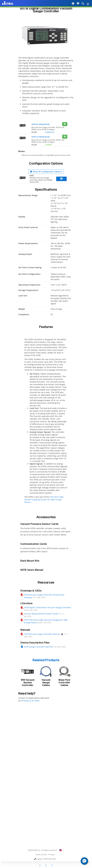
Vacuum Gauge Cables (46, 809)
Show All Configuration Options (46, 172)
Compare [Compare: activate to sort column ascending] (24, 541)
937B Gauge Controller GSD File (38, 773)
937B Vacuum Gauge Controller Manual (42, 760)
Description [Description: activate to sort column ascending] (36, 541)
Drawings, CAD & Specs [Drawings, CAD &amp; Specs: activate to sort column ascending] (63, 541)
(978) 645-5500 (50, 859)
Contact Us (50, 132)
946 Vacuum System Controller (28, 809)
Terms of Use (41, 855)
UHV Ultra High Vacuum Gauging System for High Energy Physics (44, 499)
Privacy (52, 855)
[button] (84, 861)
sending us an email (30, 827)
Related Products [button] (46, 787)
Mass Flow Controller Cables (64, 809)
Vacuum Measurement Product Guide (41, 740)
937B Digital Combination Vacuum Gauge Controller (48, 734)
